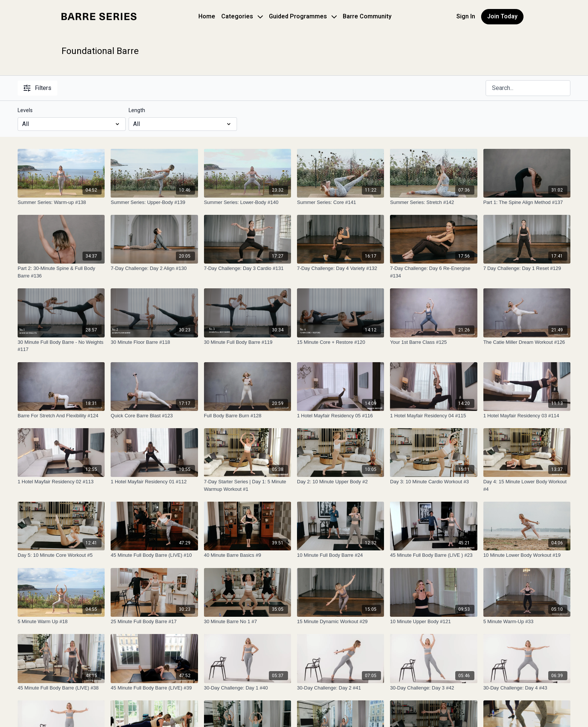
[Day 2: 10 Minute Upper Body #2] (340, 482)
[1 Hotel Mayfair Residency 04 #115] (433, 416)
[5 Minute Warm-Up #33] (527, 622)
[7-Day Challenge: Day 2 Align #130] (154, 268)
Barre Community (367, 16)
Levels (25, 111)
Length (137, 111)
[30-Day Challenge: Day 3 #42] (433, 688)
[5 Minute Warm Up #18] (61, 622)
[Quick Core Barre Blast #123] (154, 416)
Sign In (466, 16)
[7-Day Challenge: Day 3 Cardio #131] (247, 268)
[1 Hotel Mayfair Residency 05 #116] (340, 416)
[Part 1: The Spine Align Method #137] (527, 202)
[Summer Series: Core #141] (340, 202)
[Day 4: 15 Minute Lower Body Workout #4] (527, 485)
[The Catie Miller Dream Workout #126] (527, 342)
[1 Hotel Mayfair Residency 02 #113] (61, 482)
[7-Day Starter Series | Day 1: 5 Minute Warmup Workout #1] (247, 485)
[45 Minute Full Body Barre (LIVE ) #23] (433, 555)
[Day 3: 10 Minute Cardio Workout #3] (433, 482)
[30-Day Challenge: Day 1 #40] (247, 688)
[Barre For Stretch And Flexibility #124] (61, 416)
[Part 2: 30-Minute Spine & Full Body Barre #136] (61, 272)
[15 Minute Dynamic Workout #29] (340, 622)
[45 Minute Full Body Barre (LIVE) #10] (154, 555)
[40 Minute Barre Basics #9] (247, 555)
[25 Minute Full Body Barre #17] (154, 622)
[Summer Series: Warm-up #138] (61, 202)
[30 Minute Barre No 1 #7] (247, 622)
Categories (242, 16)
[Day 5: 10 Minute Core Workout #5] (61, 555)
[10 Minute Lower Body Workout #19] (527, 555)
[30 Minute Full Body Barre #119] (247, 342)
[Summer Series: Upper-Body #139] (154, 202)
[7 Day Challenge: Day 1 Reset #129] (527, 268)
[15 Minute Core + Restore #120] (340, 342)
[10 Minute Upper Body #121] (433, 622)
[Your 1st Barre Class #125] (433, 342)
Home (207, 16)
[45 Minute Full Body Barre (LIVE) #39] (154, 688)
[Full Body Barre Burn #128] (247, 416)
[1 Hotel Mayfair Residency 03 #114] (527, 416)
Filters (37, 88)
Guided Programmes (303, 16)
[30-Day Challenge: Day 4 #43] (527, 688)
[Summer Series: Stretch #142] (433, 202)
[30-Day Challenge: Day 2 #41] (340, 688)
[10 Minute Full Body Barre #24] (340, 555)
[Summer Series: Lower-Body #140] (247, 202)
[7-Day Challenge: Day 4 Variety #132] (340, 268)
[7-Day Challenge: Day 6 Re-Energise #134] (433, 272)
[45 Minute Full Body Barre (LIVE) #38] (61, 688)
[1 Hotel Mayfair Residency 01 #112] (154, 482)
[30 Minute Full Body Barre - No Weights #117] (61, 346)
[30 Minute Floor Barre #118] (154, 342)
